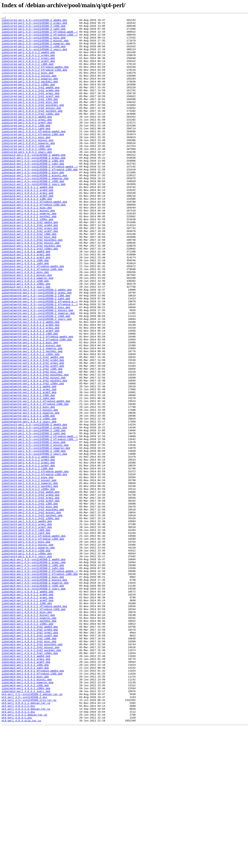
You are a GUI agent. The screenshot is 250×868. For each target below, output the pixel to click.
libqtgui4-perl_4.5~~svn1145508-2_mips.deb (33, 204)
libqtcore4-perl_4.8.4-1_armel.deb (27, 141)
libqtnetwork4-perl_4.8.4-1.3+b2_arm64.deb (33, 429)
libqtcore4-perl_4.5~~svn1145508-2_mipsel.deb (35, 46)
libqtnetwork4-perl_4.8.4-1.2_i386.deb (30, 397)
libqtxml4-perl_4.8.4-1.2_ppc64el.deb (29, 742)
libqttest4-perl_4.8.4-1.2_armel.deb (28, 552)
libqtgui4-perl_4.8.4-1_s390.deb (25, 334)
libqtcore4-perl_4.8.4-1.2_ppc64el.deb (30, 95)
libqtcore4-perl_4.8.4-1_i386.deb (26, 148)
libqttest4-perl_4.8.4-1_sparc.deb (27, 665)
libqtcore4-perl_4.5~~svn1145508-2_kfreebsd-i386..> (40, 39)
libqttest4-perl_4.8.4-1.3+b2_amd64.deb (30, 587)
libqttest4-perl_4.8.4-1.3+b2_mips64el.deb (33, 608)
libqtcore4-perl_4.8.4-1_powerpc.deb (28, 169)
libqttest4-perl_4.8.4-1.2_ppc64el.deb (30, 580)
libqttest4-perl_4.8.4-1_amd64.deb (27, 623)
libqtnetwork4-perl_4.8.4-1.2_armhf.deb (30, 394)
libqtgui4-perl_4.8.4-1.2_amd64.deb (27, 222)
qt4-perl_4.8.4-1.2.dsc (18, 844)
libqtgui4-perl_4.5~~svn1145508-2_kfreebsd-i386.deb (40, 200)
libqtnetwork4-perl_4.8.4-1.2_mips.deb (30, 408)
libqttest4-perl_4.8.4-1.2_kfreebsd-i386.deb (34, 566)
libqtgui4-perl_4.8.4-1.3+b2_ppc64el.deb (31, 292)
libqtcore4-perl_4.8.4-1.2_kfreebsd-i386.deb (34, 81)
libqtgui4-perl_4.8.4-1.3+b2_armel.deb (30, 271)
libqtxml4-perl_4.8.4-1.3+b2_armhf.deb (30, 760)
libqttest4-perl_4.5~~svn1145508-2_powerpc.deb (36, 535)
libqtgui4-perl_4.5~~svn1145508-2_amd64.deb (34, 183)
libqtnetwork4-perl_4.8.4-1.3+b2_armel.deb (33, 433)
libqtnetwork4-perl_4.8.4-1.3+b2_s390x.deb (33, 457)
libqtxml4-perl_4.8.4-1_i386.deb (25, 795)
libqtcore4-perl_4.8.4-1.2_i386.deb (27, 74)
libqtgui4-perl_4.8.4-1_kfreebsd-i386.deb (32, 320)
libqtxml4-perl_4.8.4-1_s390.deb (25, 820)
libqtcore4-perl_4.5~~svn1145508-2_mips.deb (34, 42)
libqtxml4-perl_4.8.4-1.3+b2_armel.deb (30, 756)
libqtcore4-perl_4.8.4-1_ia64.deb (26, 151)
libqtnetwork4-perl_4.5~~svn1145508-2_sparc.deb (37, 380)
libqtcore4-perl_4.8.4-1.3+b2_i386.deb (30, 116)
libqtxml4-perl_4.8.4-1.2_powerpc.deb (29, 739)
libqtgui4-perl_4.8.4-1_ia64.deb (25, 313)
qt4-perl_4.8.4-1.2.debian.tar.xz (26, 841)
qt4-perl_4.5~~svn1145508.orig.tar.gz (29, 837)
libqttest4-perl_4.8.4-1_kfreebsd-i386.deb (33, 644)
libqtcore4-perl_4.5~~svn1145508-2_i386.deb (34, 28)
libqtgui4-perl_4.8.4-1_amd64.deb (26, 299)
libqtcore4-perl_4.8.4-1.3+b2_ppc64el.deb (32, 130)
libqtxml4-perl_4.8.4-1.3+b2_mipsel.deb (30, 774)
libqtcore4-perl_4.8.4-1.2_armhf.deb (28, 70)
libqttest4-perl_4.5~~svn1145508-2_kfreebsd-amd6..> (40, 521)
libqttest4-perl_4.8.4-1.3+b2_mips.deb (30, 605)
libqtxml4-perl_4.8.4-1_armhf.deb (26, 791)
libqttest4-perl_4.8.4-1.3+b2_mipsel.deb (31, 612)
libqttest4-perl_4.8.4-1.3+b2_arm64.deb (30, 591)
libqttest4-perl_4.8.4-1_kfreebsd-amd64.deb (34, 640)
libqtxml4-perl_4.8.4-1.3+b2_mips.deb (29, 767)
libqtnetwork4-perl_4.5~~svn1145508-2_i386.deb (36, 352)
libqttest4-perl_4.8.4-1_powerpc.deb (28, 654)
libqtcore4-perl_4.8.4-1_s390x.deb (27, 176)
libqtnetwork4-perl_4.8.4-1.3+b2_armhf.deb (33, 436)
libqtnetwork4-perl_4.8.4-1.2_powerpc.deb (32, 415)
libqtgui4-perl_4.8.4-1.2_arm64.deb (27, 225)
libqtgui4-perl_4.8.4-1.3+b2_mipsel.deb (30, 288)
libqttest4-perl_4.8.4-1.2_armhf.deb (28, 556)
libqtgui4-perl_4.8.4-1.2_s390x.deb (27, 260)
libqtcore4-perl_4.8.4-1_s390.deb (26, 172)
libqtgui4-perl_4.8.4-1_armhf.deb (26, 306)
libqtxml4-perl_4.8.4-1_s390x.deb (26, 823)
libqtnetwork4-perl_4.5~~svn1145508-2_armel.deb (37, 348)
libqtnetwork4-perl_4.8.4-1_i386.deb (28, 471)
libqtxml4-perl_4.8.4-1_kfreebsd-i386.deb (32, 805)
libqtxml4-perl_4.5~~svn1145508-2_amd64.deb (34, 668)
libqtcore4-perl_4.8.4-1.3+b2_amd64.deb (30, 102)
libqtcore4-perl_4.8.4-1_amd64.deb (27, 137)
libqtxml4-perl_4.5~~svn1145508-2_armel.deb (34, 672)
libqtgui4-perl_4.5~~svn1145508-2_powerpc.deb (35, 211)
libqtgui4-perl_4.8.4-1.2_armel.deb (27, 229)
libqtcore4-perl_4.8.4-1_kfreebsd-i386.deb (33, 158)
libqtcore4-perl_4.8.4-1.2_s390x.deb (28, 98)
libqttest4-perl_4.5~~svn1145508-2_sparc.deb (34, 542)
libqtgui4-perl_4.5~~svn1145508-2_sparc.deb (34, 218)
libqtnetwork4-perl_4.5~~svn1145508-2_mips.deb (36, 366)
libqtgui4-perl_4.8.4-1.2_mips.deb (27, 246)
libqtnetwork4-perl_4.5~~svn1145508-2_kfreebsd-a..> (40, 359)
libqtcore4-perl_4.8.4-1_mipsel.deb (27, 165)
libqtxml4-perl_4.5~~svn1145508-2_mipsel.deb (34, 693)
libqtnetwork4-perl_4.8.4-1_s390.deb (28, 496)
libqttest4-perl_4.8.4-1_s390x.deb (27, 661)
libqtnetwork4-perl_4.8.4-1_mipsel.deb (30, 489)
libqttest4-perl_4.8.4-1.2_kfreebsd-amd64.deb (35, 563)
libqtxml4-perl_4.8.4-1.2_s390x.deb (27, 746)
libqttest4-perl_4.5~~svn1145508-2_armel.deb (34, 510)
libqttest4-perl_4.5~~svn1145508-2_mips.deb (34, 528)
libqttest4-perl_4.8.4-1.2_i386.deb (27, 559)
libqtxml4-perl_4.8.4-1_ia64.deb (25, 798)
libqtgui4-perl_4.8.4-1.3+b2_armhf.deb (30, 274)
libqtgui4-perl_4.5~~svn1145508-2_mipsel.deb (34, 208)
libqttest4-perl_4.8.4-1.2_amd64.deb (28, 545)
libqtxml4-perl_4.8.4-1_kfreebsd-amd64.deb (33, 802)
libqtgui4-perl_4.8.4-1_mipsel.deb (27, 327)
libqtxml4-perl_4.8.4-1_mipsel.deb (27, 813)
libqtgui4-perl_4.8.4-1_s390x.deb (26, 338)
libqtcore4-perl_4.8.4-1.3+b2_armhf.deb (30, 113)
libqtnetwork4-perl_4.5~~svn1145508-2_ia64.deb (36, 355)
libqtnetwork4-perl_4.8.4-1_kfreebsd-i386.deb (35, 482)
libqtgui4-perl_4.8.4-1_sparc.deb (26, 341)
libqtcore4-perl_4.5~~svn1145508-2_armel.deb (34, 25)
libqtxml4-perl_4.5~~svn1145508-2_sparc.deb (34, 703)
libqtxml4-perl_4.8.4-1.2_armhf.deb (27, 718)
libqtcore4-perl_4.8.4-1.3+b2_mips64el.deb (33, 123)
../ (4, 18)
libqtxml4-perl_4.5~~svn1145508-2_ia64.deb (33, 679)
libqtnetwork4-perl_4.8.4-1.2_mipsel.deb (31, 412)
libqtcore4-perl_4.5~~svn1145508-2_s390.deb (34, 53)
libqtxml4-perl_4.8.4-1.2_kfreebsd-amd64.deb (34, 725)
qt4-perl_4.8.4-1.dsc (17, 858)
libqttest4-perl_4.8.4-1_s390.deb (26, 658)
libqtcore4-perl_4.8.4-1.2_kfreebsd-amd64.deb (35, 77)
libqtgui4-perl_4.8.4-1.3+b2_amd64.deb (30, 264)
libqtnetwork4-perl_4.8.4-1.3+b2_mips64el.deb (35, 447)
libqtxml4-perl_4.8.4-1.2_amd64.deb (27, 707)
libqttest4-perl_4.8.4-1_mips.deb (26, 647)
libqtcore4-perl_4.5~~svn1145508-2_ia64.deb (34, 32)
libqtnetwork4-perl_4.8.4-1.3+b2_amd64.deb (33, 426)
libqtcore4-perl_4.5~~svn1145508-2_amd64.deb (34, 21)
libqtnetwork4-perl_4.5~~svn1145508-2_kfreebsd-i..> (40, 362)
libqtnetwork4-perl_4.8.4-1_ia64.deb (28, 475)
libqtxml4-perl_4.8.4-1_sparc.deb (26, 827)
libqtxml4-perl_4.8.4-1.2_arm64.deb (27, 711)
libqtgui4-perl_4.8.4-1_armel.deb (26, 302)
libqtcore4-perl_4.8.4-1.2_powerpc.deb (30, 91)
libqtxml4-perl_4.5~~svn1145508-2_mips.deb (33, 689)
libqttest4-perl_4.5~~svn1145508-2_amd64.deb (34, 506)
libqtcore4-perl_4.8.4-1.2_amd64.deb (28, 60)
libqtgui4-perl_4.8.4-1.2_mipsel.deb (28, 250)
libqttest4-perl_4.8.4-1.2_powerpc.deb (30, 577)
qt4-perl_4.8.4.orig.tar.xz (21, 862)
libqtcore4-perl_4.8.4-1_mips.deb (26, 162)
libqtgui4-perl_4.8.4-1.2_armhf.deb (27, 232)
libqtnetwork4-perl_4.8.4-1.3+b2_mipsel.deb (34, 450)
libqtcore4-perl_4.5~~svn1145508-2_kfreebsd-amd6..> (40, 35)
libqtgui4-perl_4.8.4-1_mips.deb (25, 324)
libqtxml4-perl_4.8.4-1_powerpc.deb (27, 816)
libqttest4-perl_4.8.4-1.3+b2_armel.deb (30, 594)
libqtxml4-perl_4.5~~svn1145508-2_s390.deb (33, 700)
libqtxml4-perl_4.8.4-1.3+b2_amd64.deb (30, 749)
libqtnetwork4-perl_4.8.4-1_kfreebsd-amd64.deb (36, 478)
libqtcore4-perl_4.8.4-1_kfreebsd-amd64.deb (34, 155)
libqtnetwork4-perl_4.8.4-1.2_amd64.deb (30, 383)
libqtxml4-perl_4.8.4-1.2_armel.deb (27, 714)
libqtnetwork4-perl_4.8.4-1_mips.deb (28, 485)
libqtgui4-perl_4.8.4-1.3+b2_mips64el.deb (32, 285)
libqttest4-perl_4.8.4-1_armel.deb (27, 626)
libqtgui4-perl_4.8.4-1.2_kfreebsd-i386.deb (34, 243)
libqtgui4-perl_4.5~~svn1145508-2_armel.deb (34, 186)
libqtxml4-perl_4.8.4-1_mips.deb (25, 809)
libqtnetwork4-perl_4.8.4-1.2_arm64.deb (30, 387)
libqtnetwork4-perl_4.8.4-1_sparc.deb (29, 503)
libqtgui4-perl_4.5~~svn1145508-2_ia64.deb (33, 193)
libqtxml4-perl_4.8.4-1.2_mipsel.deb (28, 735)
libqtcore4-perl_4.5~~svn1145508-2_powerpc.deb (36, 49)
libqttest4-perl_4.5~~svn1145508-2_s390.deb (34, 538)
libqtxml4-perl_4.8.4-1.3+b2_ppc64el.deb (31, 777)
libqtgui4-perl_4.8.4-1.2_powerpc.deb (29, 253)
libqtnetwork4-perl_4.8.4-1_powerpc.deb (30, 492)
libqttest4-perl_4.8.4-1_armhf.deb (27, 630)
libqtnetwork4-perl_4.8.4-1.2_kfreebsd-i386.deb (37, 404)
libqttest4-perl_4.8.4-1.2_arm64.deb (28, 549)
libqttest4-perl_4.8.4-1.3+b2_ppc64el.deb (32, 616)
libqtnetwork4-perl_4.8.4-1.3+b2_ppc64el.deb (34, 454)
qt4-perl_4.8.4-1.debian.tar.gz (24, 855)
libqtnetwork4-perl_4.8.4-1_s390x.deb (29, 499)
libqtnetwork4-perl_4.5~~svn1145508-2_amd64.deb (37, 345)
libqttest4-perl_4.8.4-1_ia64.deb (26, 637)
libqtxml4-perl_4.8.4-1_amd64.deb (26, 784)
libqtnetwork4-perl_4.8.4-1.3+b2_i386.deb (32, 440)
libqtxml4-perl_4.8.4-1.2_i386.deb (27, 721)
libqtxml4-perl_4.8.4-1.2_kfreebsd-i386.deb (34, 728)
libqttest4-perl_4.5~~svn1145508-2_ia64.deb (34, 517)
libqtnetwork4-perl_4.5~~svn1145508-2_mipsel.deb (37, 369)
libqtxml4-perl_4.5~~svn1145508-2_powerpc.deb (35, 696)
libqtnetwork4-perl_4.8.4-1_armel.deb (29, 464)
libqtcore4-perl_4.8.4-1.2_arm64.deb (28, 63)
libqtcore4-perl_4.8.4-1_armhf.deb (27, 144)
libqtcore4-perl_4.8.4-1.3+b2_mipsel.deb (31, 127)
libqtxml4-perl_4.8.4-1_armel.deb (26, 788)
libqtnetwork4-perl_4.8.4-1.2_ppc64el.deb (32, 419)
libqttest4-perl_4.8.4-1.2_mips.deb (27, 570)
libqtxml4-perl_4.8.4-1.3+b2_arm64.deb (30, 753)
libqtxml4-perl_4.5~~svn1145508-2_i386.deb (33, 675)
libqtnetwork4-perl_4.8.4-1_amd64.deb (29, 461)
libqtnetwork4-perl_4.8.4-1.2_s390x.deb (30, 422)
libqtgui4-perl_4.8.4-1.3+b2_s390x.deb (30, 295)
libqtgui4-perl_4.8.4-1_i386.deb (25, 310)
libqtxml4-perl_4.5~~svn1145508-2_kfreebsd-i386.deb (40, 686)
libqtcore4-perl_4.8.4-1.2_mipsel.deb (29, 88)
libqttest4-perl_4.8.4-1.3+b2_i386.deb (30, 601)
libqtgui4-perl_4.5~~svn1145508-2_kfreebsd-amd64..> (40, 197)
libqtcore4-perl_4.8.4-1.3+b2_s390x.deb (30, 134)
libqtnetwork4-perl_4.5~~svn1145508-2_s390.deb (36, 376)
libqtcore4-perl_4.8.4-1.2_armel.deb (28, 67)
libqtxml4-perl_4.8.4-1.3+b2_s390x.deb (30, 781)
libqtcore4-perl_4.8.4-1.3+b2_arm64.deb (30, 106)
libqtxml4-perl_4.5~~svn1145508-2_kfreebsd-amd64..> (40, 682)
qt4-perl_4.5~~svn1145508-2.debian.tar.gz (32, 830)
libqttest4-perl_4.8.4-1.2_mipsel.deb (29, 573)
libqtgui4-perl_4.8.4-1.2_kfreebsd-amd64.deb (34, 239)
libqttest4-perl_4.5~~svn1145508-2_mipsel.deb (35, 531)
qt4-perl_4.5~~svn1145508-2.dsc (24, 834)
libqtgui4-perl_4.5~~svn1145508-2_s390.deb (33, 215)
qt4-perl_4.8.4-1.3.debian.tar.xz (26, 848)
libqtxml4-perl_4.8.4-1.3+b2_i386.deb (29, 763)
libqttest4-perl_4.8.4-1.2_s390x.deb (28, 584)
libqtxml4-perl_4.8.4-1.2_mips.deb (27, 732)
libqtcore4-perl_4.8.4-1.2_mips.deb (27, 84)
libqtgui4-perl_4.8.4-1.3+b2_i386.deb (29, 278)
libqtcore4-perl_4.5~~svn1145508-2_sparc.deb (34, 56)
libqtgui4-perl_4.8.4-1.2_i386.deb (27, 236)
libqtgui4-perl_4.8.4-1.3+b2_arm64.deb (30, 267)
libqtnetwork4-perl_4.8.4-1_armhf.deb (29, 468)
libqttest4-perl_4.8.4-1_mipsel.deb (27, 651)
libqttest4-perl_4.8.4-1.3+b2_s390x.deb (30, 619)
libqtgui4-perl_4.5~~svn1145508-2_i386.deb (33, 190)
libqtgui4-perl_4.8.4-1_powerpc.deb (27, 331)
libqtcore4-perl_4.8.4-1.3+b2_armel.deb (30, 109)
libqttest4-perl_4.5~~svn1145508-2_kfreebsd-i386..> (40, 524)
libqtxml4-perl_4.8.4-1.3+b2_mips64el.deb (32, 770)
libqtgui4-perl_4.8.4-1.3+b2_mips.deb (29, 281)
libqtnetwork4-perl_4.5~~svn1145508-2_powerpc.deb (38, 373)
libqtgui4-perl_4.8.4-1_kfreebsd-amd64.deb (33, 317)
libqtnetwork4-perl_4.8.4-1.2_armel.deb (30, 390)
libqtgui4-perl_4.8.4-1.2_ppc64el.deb (29, 257)
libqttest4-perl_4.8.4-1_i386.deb (26, 633)
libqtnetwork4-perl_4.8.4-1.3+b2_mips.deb (32, 443)
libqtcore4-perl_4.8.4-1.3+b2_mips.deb (30, 120)
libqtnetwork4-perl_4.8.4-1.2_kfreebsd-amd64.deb (37, 401)
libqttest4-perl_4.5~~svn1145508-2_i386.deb (34, 514)
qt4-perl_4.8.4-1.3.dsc (18, 851)
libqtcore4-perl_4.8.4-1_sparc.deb (27, 179)
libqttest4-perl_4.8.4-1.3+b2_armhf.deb (30, 598)
